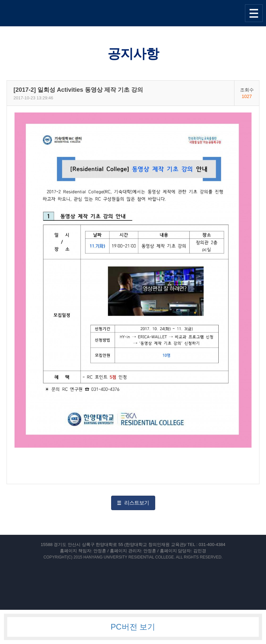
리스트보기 (137, 503)
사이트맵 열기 (254, 13)
